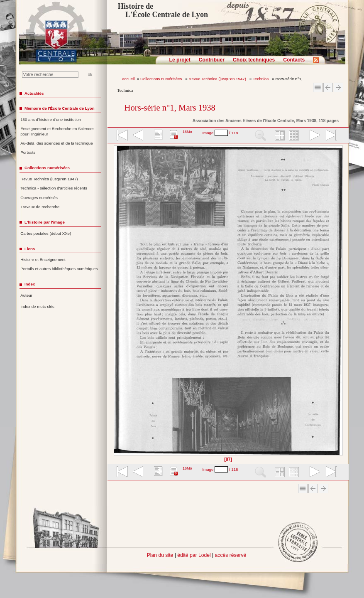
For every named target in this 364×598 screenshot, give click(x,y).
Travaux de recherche (40, 207)
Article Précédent (328, 87)
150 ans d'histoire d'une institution (51, 119)
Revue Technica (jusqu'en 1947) (218, 79)
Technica (261, 79)
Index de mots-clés (37, 306)
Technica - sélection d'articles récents (54, 188)
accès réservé (231, 555)
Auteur (26, 295)
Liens (30, 249)
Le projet (180, 60)
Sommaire (318, 87)
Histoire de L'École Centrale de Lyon (163, 10)
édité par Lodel (194, 555)
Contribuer (212, 60)
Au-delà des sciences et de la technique (57, 143)
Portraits (28, 152)
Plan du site (160, 555)
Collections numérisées (162, 79)
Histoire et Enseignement (43, 260)
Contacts (294, 60)
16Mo (187, 132)
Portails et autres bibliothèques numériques (59, 269)
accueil (128, 79)
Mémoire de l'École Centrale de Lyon (60, 108)
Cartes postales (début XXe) (46, 233)
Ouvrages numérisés (39, 198)
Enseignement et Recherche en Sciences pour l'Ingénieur (57, 131)
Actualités (34, 93)
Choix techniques (254, 60)
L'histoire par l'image (45, 222)
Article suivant (338, 87)
